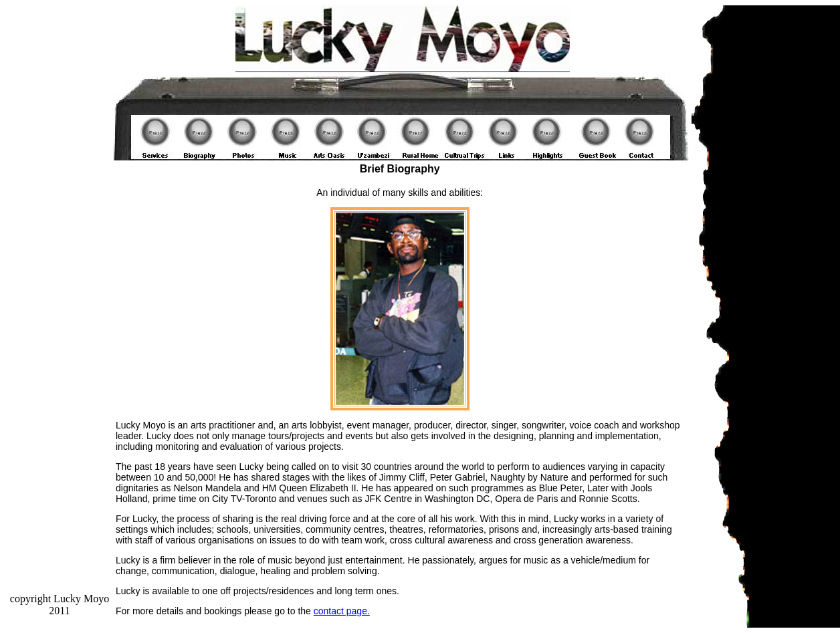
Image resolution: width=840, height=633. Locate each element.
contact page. (342, 611)
